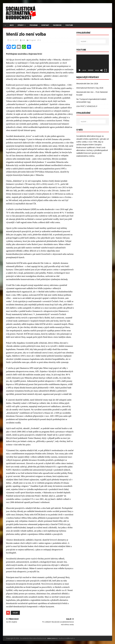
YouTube (69, 25)
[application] (93, 64)
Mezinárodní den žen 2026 (87, 84)
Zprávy (21, 25)
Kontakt (45, 25)
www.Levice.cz (52, 638)
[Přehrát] (80, 70)
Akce (12, 25)
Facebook (57, 25)
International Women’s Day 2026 (90, 88)
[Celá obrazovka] (106, 70)
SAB (24, 40)
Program (34, 25)
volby (15, 613)
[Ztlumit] (102, 70)
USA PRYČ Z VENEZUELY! (87, 106)
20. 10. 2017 (14, 40)
